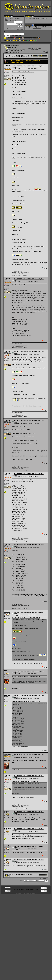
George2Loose (9, 754)
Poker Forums (12, 47)
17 (27, 56)
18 (28, 56)
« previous (46, 51)
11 (14, 56)
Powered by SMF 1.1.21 (18, 889)
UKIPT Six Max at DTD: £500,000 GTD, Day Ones (14, 51)
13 (18, 56)
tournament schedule (36, 12)
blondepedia (17, 12)
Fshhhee (7, 695)
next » (47, 52)
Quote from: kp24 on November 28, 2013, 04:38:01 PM (25, 782)
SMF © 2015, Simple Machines (32, 889)
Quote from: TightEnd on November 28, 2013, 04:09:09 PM (26, 618)
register (6, 19)
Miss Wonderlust (37, 28)
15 (23, 56)
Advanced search (16, 36)
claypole (7, 612)
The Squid (8, 859)
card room (25, 12)
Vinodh (7, 812)
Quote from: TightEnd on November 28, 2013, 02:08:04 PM (26, 677)
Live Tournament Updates (17, 49)
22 (32, 56)
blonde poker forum (12, 46)
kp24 (6, 671)
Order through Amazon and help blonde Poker (36, 18)
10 (13, 56)
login (18, 18)
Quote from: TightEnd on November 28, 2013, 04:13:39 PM (26, 701)
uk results (47, 12)
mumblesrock (9, 829)
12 (16, 56)
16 (25, 56)
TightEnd (7, 66)
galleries (7, 14)
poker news (8, 12)
